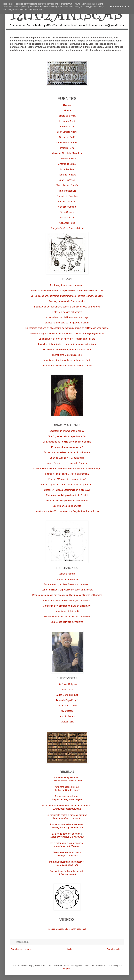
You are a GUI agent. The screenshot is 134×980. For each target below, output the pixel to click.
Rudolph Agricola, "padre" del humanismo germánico (67, 485)
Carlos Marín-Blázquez (67, 695)
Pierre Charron (67, 212)
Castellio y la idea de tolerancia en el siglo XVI (67, 490)
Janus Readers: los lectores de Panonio (67, 463)
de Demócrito (67, 781)
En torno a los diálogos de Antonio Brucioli (67, 495)
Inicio (69, 949)
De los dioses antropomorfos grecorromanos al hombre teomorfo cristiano (67, 296)
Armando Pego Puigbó (67, 700)
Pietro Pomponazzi (67, 191)
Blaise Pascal (67, 218)
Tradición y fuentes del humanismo (67, 285)
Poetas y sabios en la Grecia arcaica (67, 301)
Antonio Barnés (67, 716)
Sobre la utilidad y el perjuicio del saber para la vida (67, 590)
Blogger (67, 968)
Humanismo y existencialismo (67, 355)
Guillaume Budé (67, 137)
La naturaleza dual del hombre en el (67, 317)
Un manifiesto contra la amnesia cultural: (67, 815)
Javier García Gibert (67, 706)
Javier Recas (67, 711)
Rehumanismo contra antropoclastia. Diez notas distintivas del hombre (67, 595)
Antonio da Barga (67, 164)
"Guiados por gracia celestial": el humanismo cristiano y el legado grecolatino (67, 333)
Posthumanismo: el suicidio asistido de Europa (67, 616)
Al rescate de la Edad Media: (67, 852)
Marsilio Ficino (67, 148)
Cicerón (67, 105)
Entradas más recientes (21, 949)
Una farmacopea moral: (67, 787)
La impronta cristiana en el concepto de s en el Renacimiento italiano (67, 328)
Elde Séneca (67, 790)
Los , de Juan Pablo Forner (67, 511)
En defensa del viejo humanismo (67, 622)
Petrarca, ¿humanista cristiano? (67, 447)
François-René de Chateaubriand (67, 228)
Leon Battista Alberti (67, 132)
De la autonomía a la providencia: (67, 843)
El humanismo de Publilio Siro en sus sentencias (67, 442)
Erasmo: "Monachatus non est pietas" (67, 479)
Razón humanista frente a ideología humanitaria (67, 601)
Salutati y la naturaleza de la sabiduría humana (67, 452)
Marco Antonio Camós (67, 185)
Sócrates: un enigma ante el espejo (67, 431)
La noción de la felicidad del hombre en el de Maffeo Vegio (67, 469)
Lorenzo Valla (67, 127)
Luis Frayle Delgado (67, 684)
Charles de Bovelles (67, 159)
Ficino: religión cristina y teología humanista (67, 474)
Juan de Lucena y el (67, 458)
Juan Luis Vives (67, 180)
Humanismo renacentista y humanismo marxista (67, 349)
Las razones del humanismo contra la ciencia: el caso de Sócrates (67, 307)
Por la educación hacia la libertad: (67, 871)
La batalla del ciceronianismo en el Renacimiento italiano (67, 339)
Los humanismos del (67, 506)
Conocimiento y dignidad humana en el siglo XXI (67, 606)
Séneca (67, 110)
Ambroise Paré (67, 169)
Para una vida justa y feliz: (67, 778)
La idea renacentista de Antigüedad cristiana (67, 323)
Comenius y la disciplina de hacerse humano (67, 501)
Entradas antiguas (115, 949)
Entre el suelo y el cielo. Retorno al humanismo (67, 584)
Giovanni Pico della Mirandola (67, 153)
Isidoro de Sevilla (67, 116)
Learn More (116, 7)
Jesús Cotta (67, 690)
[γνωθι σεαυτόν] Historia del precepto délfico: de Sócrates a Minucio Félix (67, 291)
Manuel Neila (67, 722)
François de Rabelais (67, 196)
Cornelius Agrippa (67, 207)
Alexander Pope (67, 223)
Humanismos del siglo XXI (67, 611)
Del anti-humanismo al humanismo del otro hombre (67, 366)
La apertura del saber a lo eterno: (67, 824)
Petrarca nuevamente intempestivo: (67, 862)
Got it (128, 7)
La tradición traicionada (67, 579)
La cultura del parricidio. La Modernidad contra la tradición (67, 344)
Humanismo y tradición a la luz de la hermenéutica (67, 360)
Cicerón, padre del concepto (67, 436)
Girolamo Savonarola (67, 143)
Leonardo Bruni (67, 121)
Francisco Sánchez (67, 201)
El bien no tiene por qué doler (67, 834)
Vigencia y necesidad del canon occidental (67, 929)
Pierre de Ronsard (67, 175)
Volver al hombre (67, 574)
